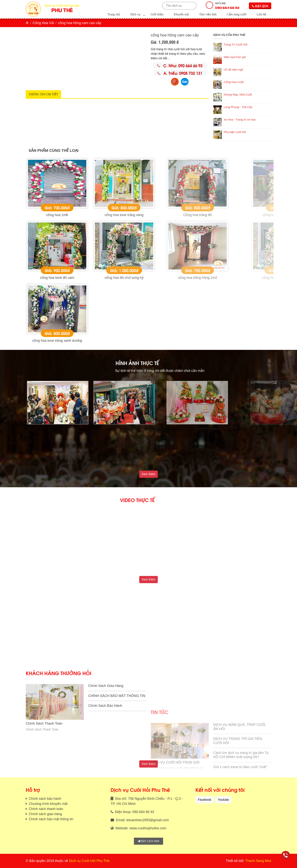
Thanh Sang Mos (258, 861)
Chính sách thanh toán (45, 809)
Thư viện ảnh (208, 14)
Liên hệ (261, 14)
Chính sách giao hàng (45, 814)
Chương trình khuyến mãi (48, 804)
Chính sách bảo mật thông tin (51, 819)
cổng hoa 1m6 (116, 215)
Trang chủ (114, 14)
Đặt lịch (260, 6)
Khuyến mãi (181, 14)
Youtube (223, 800)
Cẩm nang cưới (237, 14)
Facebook (205, 800)
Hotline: (227, 6)
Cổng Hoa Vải (43, 23)
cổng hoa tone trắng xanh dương (116, 341)
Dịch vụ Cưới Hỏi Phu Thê (89, 861)
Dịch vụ (135, 14)
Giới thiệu (157, 14)
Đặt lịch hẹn (148, 841)
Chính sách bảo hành (45, 799)
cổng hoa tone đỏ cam (116, 278)
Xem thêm (149, 474)
